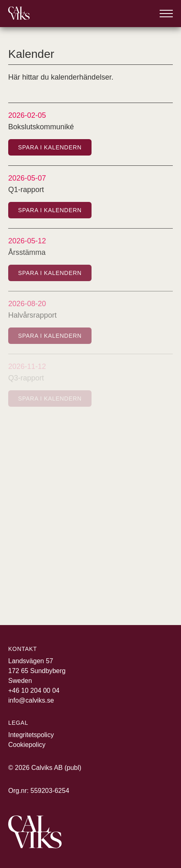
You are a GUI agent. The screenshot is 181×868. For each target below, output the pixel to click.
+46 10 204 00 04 (34, 691)
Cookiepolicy (27, 745)
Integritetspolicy (31, 735)
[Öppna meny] (166, 14)
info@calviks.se (31, 700)
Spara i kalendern (50, 147)
